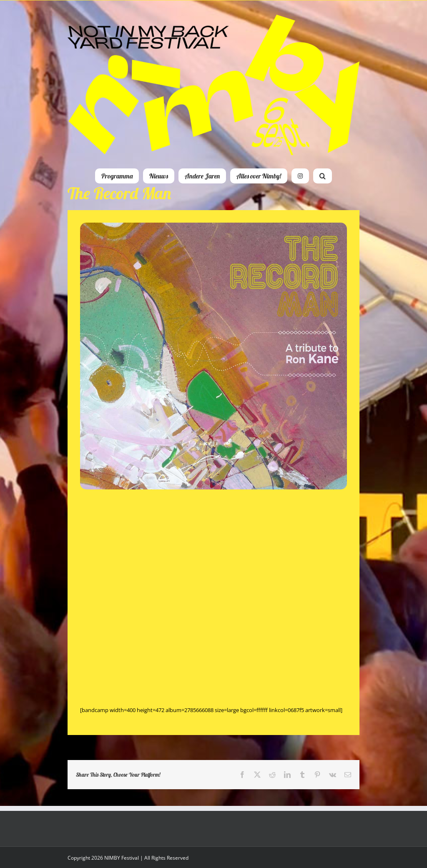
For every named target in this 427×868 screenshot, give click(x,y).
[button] (323, 176)
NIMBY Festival (122, 858)
